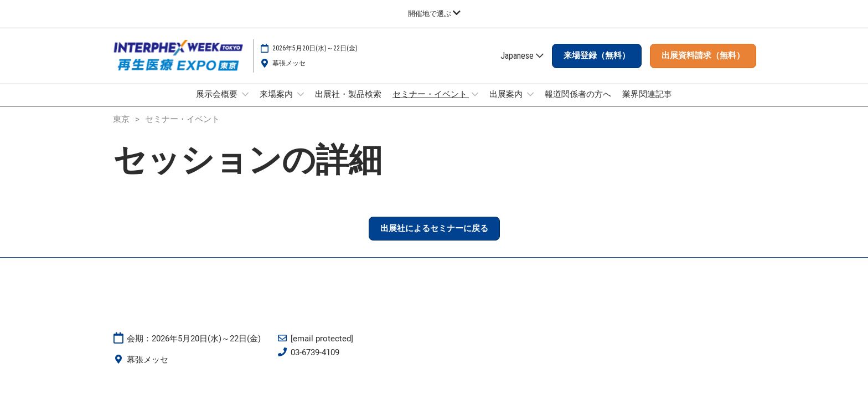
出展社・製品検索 (348, 105)
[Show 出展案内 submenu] (530, 105)
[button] (597, 66)
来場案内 (277, 105)
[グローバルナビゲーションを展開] (434, 14)
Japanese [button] (522, 66)
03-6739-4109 (315, 362)
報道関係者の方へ (578, 105)
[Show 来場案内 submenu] (301, 105)
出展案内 (507, 105)
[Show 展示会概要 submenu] (245, 105)
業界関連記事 (647, 105)
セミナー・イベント (431, 105)
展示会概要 (218, 105)
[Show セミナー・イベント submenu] (475, 105)
